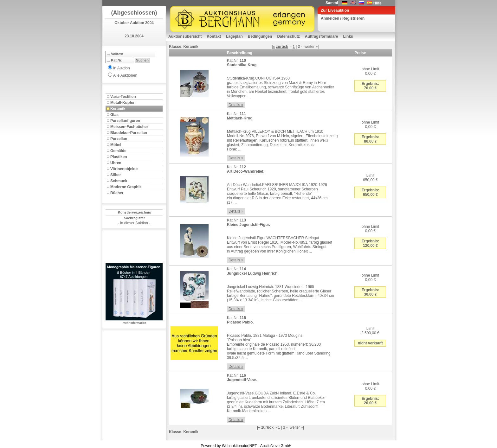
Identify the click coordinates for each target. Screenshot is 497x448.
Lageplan (234, 36)
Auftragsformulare (322, 36)
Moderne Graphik (126, 187)
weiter (309, 47)
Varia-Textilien (123, 97)
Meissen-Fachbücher (129, 127)
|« (273, 47)
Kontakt (214, 36)
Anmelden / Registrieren (343, 18)
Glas (114, 115)
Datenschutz (288, 36)
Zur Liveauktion (335, 10)
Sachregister (135, 218)
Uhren (116, 163)
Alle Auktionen (125, 75)
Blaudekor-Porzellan (129, 133)
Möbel (116, 145)
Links (348, 36)
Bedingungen (260, 36)
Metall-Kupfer (123, 103)
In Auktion (122, 68)
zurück (282, 47)
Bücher (117, 193)
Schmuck (119, 181)
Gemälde (118, 151)
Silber (116, 175)
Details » (236, 105)
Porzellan (119, 139)
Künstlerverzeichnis (135, 212)
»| (317, 47)
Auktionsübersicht (185, 36)
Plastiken (119, 157)
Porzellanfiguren (125, 121)
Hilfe (378, 3)
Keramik (118, 109)
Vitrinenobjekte (124, 169)
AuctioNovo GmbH (276, 446)
